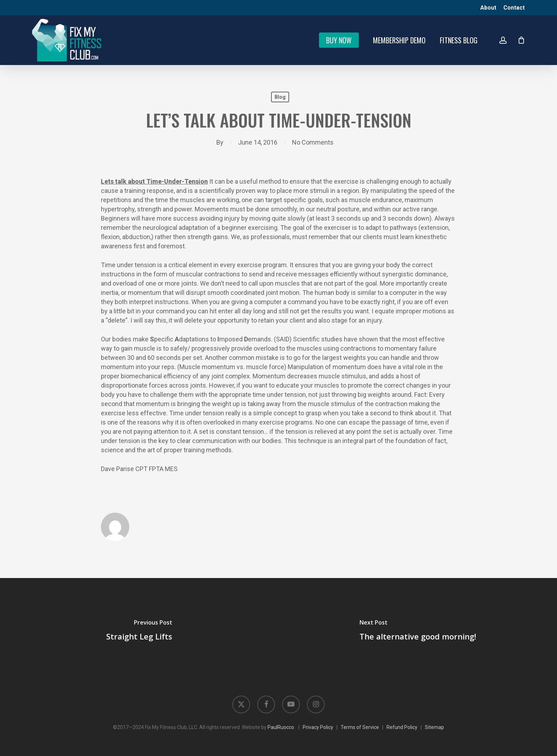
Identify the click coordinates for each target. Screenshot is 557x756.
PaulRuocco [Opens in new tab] (281, 727)
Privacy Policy (318, 727)
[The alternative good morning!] (418, 631)
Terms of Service (360, 727)
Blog (280, 97)
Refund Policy (402, 727)
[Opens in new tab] (241, 704)
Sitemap (434, 727)
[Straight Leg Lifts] (139, 631)
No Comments (313, 142)
